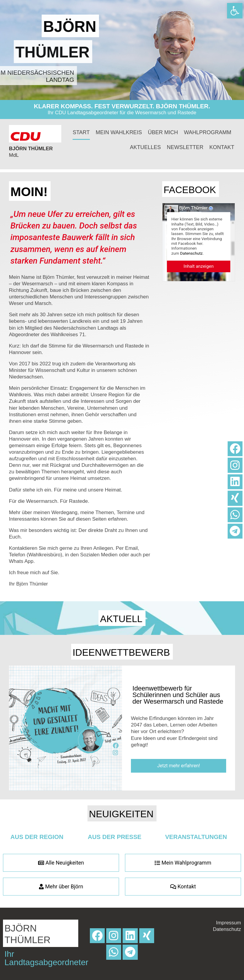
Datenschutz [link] (191, 253)
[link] (235, 11)
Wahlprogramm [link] (208, 132)
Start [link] (81, 132)
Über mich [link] (163, 132)
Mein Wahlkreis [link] (119, 132)
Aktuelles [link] (146, 147)
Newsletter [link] (185, 147)
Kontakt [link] (222, 147)
